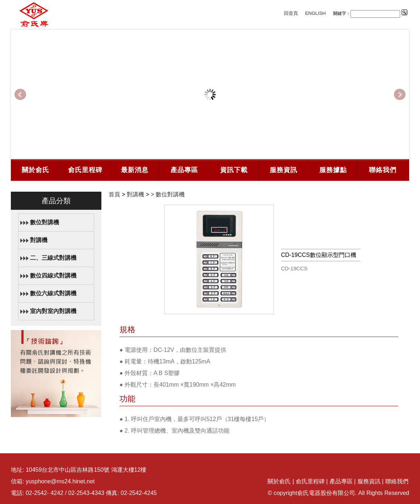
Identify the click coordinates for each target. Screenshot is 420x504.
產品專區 (184, 170)
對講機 (39, 240)
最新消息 (135, 170)
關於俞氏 (35, 170)
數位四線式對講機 (53, 276)
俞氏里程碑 (85, 170)
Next (400, 95)
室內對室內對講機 (53, 311)
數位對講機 (45, 222)
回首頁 (291, 13)
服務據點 (333, 170)
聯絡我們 (383, 170)
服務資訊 (283, 170)
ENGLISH (316, 13)
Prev (20, 95)
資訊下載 (234, 170)
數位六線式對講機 (53, 293)
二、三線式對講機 (53, 258)
